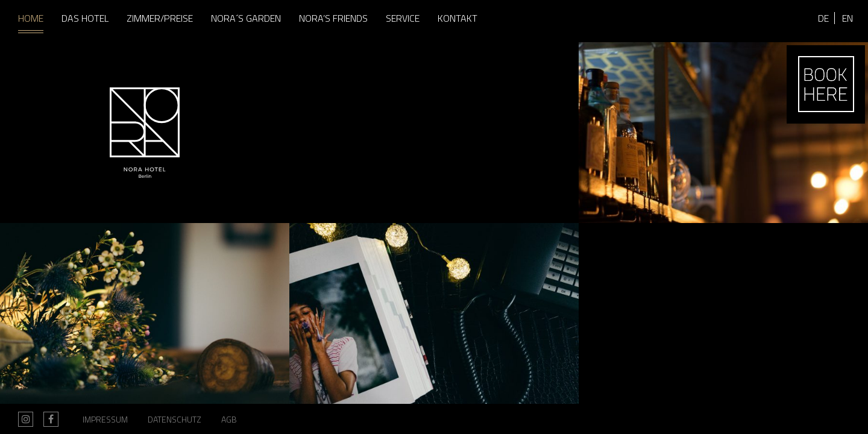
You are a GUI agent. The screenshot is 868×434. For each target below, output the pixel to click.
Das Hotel (85, 18)
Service (403, 18)
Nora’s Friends (333, 18)
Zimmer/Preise (160, 18)
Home (31, 18)
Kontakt (458, 18)
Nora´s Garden (246, 18)
